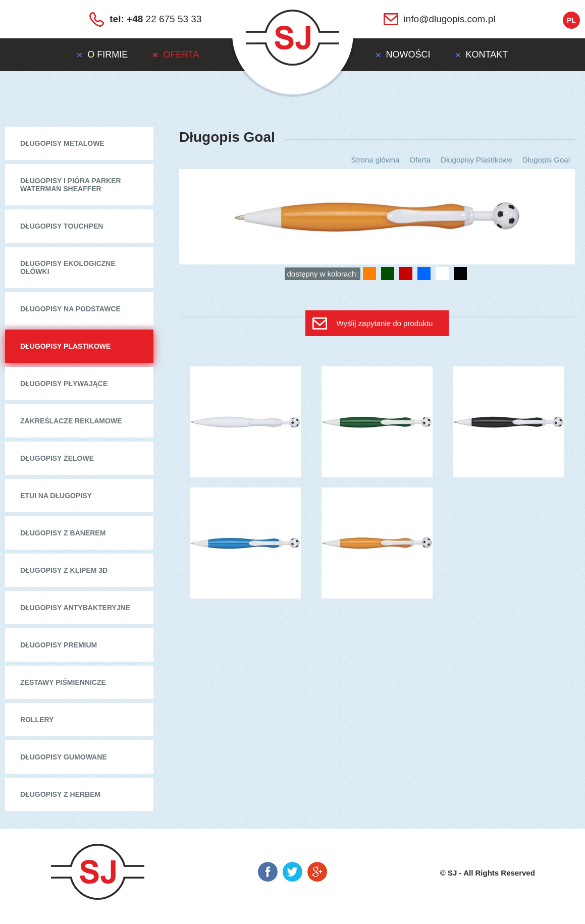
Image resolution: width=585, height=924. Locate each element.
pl (571, 20)
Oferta (420, 160)
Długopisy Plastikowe (476, 160)
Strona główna (375, 160)
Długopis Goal (546, 160)
